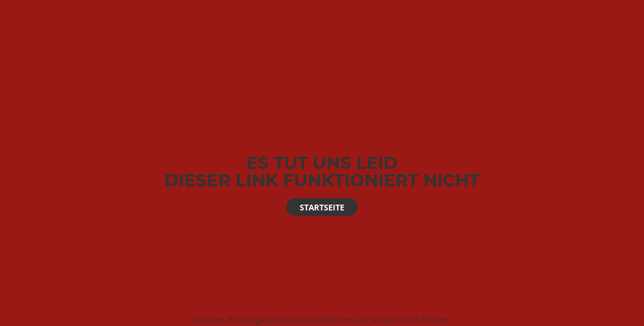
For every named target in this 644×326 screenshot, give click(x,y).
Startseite (322, 207)
